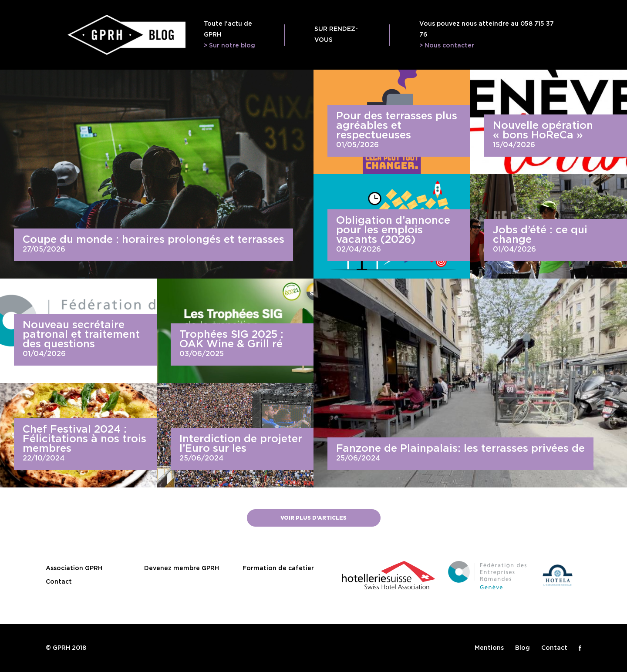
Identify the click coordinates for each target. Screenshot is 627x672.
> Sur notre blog (229, 46)
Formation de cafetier (278, 568)
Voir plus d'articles (313, 518)
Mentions (489, 648)
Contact (59, 582)
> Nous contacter (447, 46)
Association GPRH (74, 568)
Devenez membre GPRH (182, 568)
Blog (522, 648)
